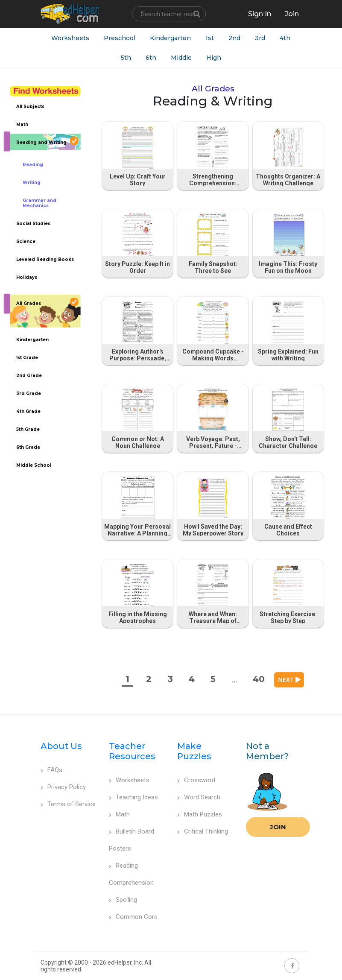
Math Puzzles (200, 814)
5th (126, 58)
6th (151, 58)
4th (285, 38)
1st (210, 38)
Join (278, 827)
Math (119, 814)
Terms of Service (68, 804)
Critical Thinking (203, 831)
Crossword (196, 780)
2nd (234, 38)
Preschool (120, 38)
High (214, 58)
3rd (260, 38)
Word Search (199, 797)
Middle (181, 58)
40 (259, 679)
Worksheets (70, 38)
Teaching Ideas (133, 797)
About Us (61, 746)
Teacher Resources (132, 751)
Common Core (133, 917)
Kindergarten (170, 38)
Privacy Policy (63, 787)
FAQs (51, 770)
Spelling (123, 900)
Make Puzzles (194, 751)
